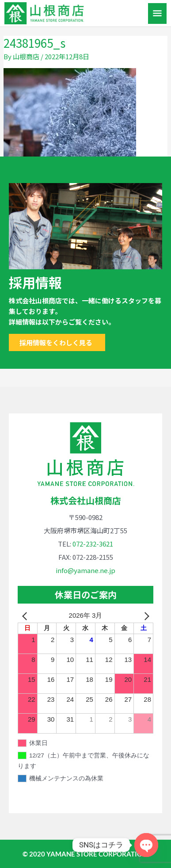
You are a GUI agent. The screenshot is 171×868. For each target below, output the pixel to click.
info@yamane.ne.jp (85, 570)
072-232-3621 (93, 544)
